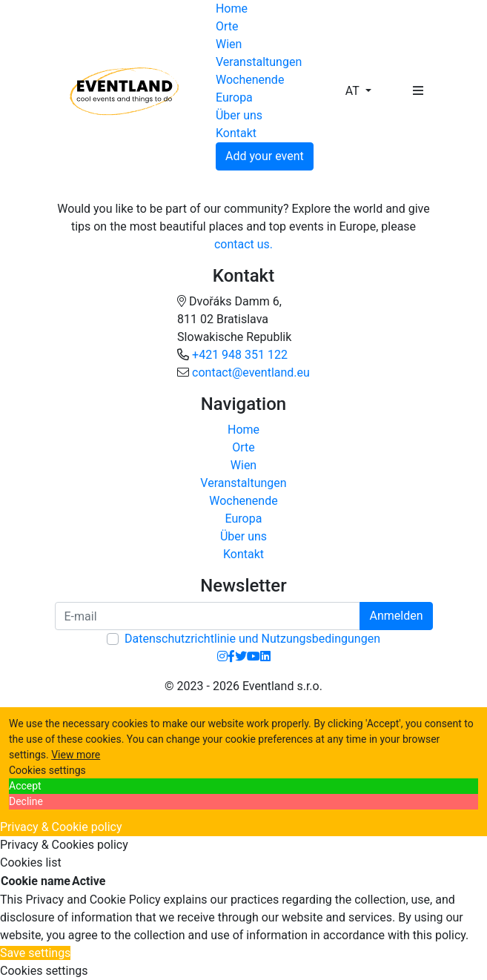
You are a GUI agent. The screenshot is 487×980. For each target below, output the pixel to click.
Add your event (265, 156)
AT (354, 91)
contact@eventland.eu (251, 373)
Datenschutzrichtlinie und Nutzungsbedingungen (252, 639)
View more (76, 755)
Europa (234, 97)
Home (232, 9)
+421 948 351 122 (240, 355)
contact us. (243, 244)
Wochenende (250, 80)
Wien (229, 44)
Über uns (239, 115)
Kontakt (236, 133)
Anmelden (396, 616)
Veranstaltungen (259, 62)
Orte (227, 26)
